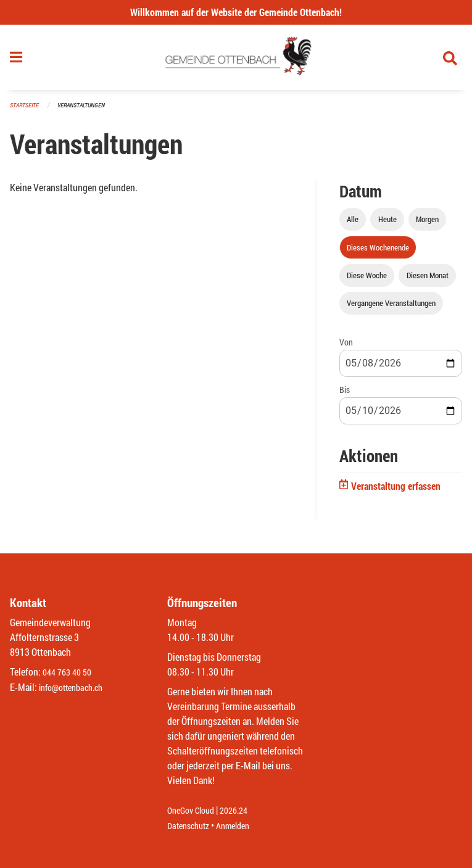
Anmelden (242, 826)
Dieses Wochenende (378, 252)
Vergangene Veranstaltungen (391, 308)
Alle (353, 225)
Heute (387, 225)
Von (346, 347)
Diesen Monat (428, 280)
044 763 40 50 (70, 673)
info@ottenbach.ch (76, 688)
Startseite (26, 111)
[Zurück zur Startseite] (236, 60)
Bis (345, 395)
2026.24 (242, 811)
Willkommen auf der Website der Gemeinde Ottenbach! (236, 12)
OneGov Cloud (194, 811)
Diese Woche (367, 280)
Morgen (427, 225)
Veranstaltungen (86, 111)
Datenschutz (191, 826)
